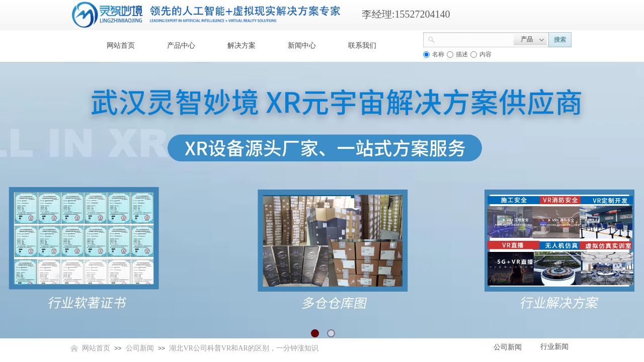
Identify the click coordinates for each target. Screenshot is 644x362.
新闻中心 (302, 46)
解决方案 (242, 46)
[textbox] (474, 39)
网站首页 (121, 46)
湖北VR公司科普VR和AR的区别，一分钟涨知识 (244, 348)
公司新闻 (140, 348)
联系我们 (362, 46)
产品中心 (181, 46)
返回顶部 (600, 302)
